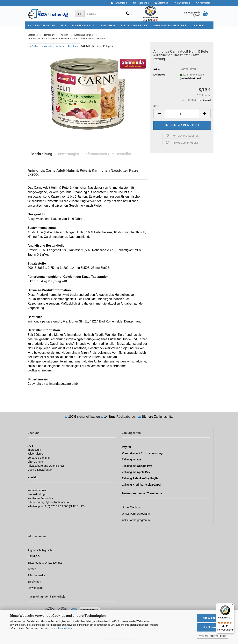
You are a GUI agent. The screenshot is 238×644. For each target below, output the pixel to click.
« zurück (47, 46)
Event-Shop (108, 25)
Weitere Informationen (213, 636)
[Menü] (232, 606)
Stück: (157, 106)
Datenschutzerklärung (61, 628)
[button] (161, 3)
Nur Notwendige (213, 627)
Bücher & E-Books (83, 25)
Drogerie (198, 25)
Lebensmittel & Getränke (169, 25)
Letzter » (73, 46)
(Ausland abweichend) (191, 79)
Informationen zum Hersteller (108, 154)
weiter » (60, 46)
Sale (63, 25)
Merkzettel (203, 3)
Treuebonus (141, 3)
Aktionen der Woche (41, 25)
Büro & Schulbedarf (134, 25)
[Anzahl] (182, 114)
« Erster (34, 46)
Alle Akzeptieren (213, 618)
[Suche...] (80, 14)
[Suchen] (128, 14)
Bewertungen (68, 154)
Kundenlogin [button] (182, 3)
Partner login (119, 3)
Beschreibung (41, 154)
